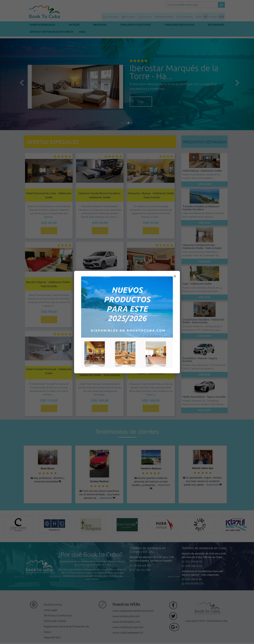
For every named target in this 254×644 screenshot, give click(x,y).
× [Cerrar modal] (175, 276)
